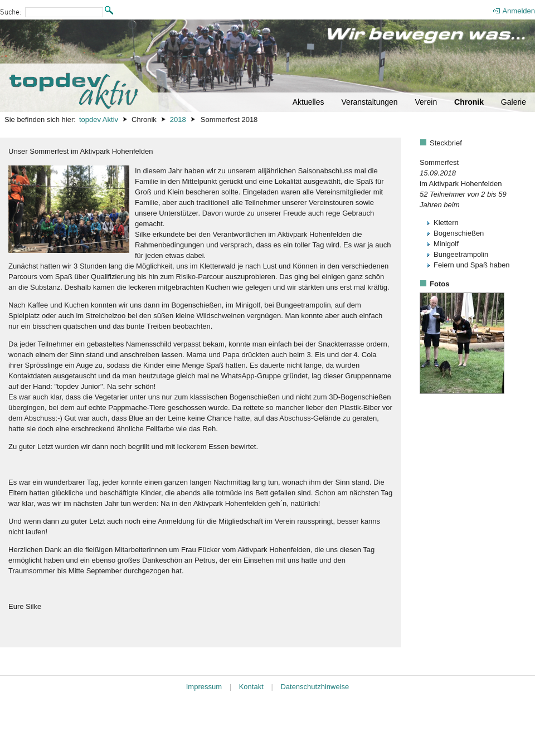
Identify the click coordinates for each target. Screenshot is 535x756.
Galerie (514, 102)
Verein (426, 102)
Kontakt (251, 687)
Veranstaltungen (369, 102)
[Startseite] (267, 66)
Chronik (469, 102)
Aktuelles (308, 102)
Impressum (204, 687)
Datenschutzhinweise (315, 687)
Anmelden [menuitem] (519, 11)
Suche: (11, 13)
